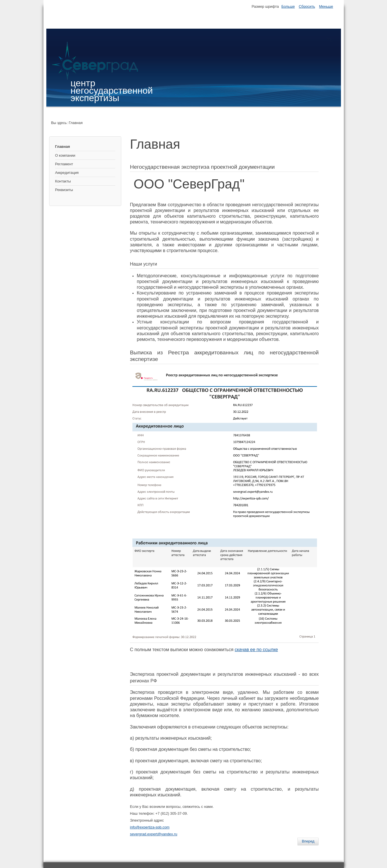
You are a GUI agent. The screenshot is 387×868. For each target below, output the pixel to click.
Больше (288, 6)
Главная (63, 147)
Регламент (64, 164)
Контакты (63, 181)
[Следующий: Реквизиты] (308, 841)
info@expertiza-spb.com (150, 827)
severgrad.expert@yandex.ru (153, 834)
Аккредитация (67, 173)
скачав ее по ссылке (256, 650)
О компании (65, 155)
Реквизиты (64, 190)
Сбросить (307, 6)
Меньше (326, 6)
